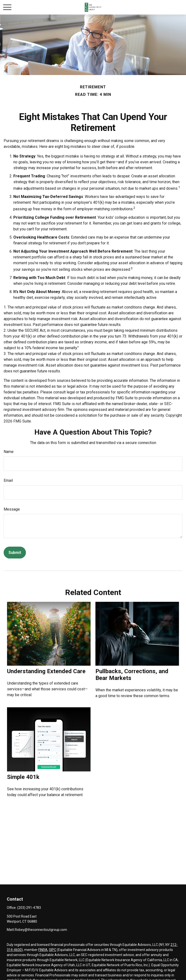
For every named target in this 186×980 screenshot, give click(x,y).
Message (12, 509)
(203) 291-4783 (29, 908)
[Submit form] (15, 553)
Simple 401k (23, 777)
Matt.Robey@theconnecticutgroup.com (37, 930)
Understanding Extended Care (46, 671)
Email (8, 480)
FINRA (43, 950)
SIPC (53, 950)
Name (9, 452)
